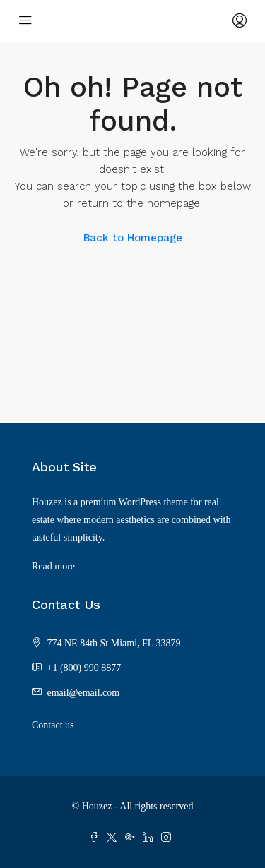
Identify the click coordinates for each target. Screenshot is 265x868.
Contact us (53, 725)
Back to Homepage (133, 238)
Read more (53, 566)
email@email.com (84, 693)
